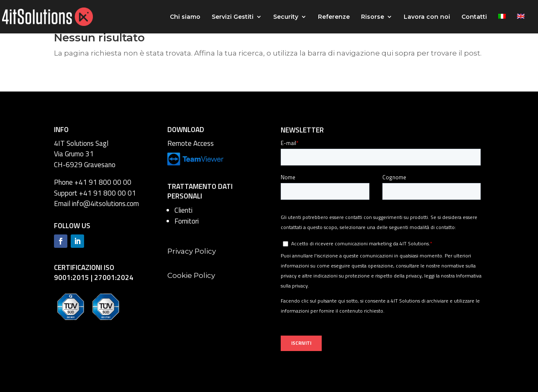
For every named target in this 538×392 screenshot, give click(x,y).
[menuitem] (502, 24)
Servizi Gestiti (233, 17)
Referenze (334, 17)
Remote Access (191, 143)
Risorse (373, 17)
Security (286, 17)
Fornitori (187, 221)
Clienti (183, 210)
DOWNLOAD (186, 130)
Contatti (474, 17)
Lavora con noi (427, 17)
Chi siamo (185, 17)
